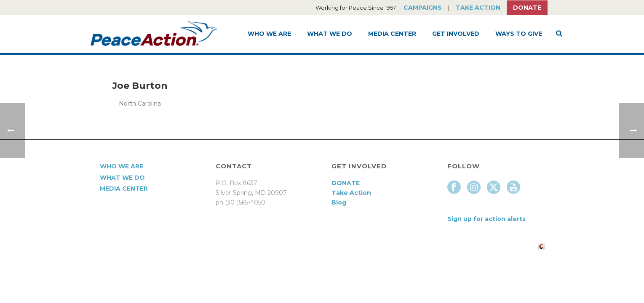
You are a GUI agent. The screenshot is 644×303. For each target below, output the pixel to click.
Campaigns (423, 8)
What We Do (330, 34)
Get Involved (456, 34)
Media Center (392, 34)
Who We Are (269, 34)
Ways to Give (519, 34)
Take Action (478, 8)
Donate (527, 8)
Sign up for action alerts (486, 219)
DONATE (346, 183)
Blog (339, 202)
